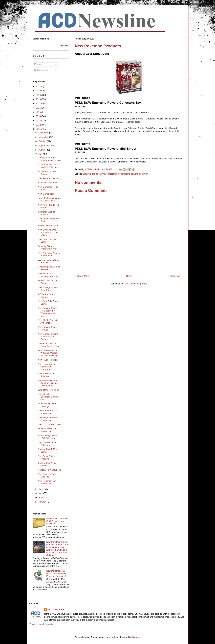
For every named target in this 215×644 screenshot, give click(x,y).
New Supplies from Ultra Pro (47, 475)
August (42, 150)
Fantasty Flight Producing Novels (48, 248)
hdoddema (114, 637)
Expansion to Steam (48, 183)
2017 (39, 103)
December (44, 133)
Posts (38, 64)
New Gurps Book (46, 194)
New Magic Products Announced (48, 321)
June (41, 489)
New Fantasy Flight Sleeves (47, 328)
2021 (39, 86)
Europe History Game (48, 226)
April (41, 497)
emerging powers (130, 174)
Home (129, 276)
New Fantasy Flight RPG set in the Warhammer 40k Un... (47, 312)
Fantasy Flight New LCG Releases (47, 437)
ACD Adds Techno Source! (47, 173)
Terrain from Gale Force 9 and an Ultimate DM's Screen (49, 383)
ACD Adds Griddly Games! (47, 296)
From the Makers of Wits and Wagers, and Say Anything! (48, 353)
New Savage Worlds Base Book (48, 289)
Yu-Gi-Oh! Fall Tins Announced (47, 430)
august (86, 174)
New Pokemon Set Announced (47, 482)
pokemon (144, 174)
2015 (39, 112)
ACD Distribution (56, 609)
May (41, 493)
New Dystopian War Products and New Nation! (48, 232)
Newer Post (83, 276)
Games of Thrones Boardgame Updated (49, 159)
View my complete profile (41, 624)
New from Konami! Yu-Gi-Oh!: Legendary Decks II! (57, 521)
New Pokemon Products (50, 178)
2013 (39, 121)
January (43, 502)
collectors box (113, 174)
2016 (39, 108)
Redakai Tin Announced (49, 470)
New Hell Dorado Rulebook (46, 375)
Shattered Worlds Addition (46, 213)
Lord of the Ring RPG (48, 390)
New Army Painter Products (47, 457)
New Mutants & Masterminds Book (48, 275)
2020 (39, 91)
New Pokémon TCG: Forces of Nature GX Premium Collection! (56, 573)
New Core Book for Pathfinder (47, 444)
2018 (39, 99)
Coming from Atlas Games (47, 464)
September (44, 146)
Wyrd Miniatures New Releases (48, 261)
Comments (41, 70)
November (44, 137)
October (43, 141)
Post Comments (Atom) (135, 284)
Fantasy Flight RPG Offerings (47, 405)
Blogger (136, 637)
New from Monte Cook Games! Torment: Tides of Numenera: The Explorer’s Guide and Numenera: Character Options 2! (58, 548)
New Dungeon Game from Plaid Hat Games (48, 337)
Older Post (175, 276)
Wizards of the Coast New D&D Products (49, 166)
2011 (39, 129)
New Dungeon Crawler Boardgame (49, 254)
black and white (98, 174)
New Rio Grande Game (49, 424)
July (41, 154)
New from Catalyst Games (47, 241)
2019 (39, 95)
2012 (39, 125)
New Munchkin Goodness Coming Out (48, 397)
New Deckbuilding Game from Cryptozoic (47, 367)
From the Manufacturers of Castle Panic (50, 199)
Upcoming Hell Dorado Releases (49, 268)
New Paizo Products (48, 360)
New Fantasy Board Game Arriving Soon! (49, 345)
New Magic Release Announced (48, 419)
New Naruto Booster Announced (48, 412)
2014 (39, 116)
